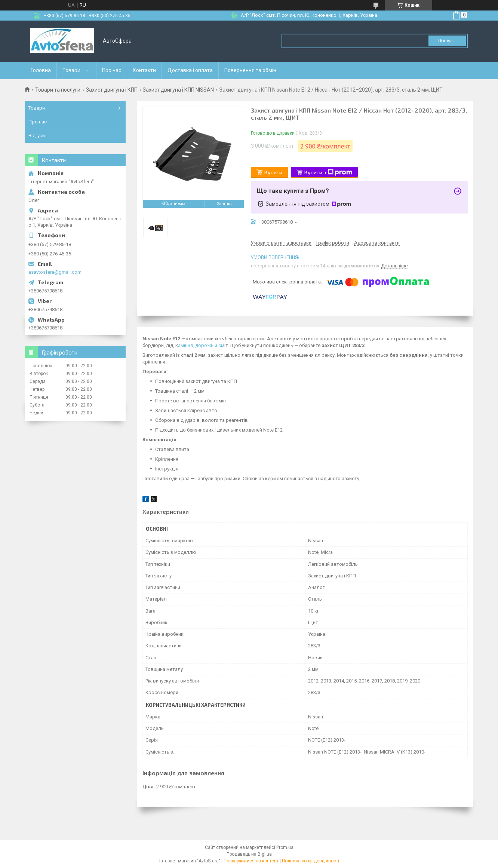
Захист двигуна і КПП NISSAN (178, 90)
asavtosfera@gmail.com (55, 272)
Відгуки (37, 136)
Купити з (328, 172)
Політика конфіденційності (311, 861)
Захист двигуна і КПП (112, 90)
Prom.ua (285, 847)
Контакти (144, 70)
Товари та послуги (58, 90)
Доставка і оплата (190, 70)
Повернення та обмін (250, 70)
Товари (71, 70)
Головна (41, 70)
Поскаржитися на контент (251, 861)
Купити (273, 172)
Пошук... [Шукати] (447, 41)
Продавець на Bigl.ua (249, 854)
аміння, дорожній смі (202, 345)
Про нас (112, 70)
